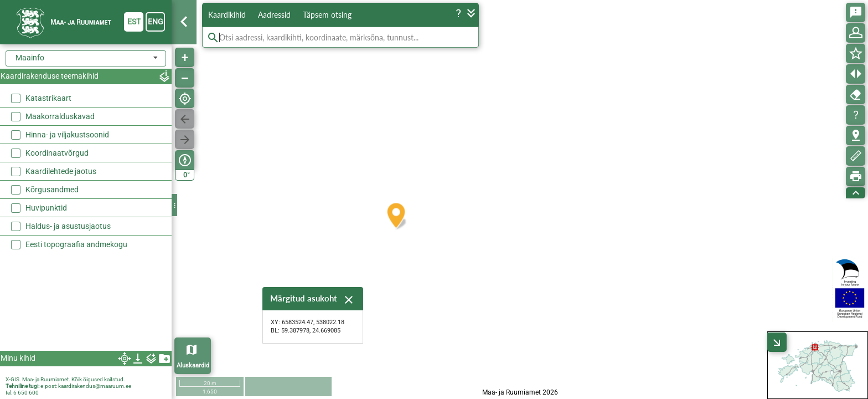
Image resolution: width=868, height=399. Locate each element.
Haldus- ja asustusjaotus (68, 226)
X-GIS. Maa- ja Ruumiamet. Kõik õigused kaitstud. (65, 379)
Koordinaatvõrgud (57, 153)
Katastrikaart (48, 98)
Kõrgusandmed (52, 190)
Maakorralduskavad (60, 116)
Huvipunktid (46, 208)
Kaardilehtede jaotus (61, 171)
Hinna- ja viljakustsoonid (67, 135)
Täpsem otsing (327, 15)
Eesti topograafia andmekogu (76, 244)
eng (156, 22)
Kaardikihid (227, 15)
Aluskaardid (193, 365)
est (134, 22)
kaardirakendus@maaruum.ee (95, 386)
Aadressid (274, 15)
